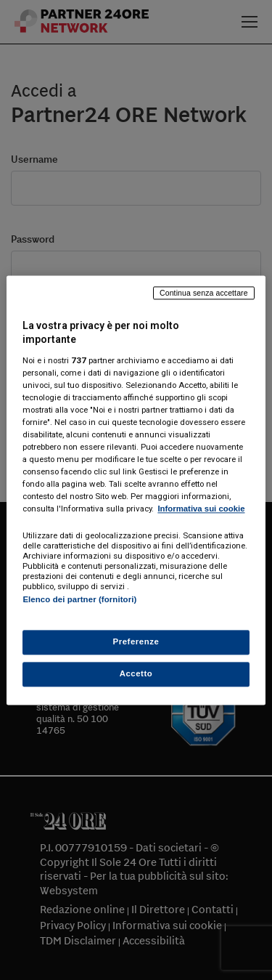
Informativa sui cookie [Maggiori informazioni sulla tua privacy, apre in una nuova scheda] (201, 509)
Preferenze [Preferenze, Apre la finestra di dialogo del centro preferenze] (136, 641)
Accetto (136, 673)
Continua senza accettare (204, 293)
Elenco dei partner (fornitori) (79, 599)
